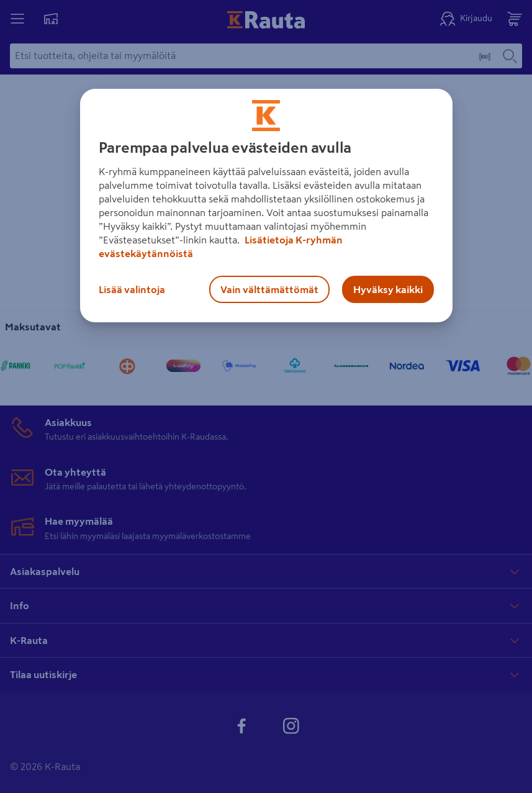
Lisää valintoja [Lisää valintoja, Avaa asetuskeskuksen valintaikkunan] (132, 289)
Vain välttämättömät (269, 289)
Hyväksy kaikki (388, 289)
